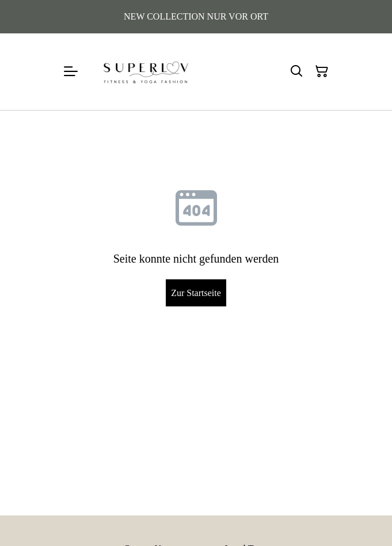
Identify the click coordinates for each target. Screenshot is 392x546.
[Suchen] (296, 71)
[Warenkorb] (322, 71)
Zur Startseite (196, 293)
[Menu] (71, 72)
